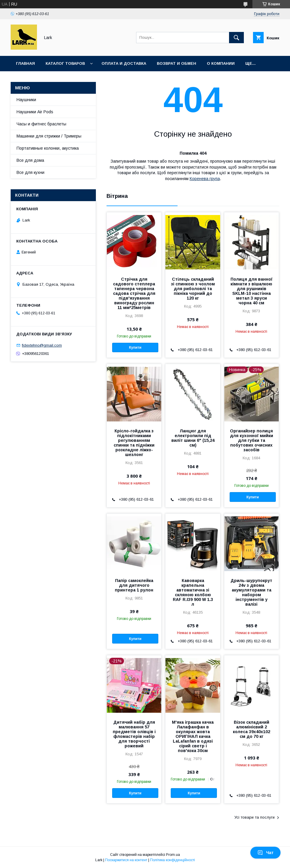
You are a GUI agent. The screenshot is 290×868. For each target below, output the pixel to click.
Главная (25, 63)
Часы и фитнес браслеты (41, 124)
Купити (135, 347)
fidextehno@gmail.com (42, 345)
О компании (221, 63)
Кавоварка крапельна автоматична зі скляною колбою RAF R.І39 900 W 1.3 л (193, 592)
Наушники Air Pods (35, 112)
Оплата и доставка (124, 63)
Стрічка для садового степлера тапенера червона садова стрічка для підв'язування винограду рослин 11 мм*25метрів (134, 293)
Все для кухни (30, 172)
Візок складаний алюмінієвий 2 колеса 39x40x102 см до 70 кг (252, 729)
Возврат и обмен (177, 63)
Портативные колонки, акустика (48, 148)
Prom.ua (173, 855)
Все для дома (30, 160)
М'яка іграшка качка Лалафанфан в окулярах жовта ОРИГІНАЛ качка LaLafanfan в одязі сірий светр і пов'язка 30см (193, 736)
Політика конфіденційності (173, 860)
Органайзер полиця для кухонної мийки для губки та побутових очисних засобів (252, 440)
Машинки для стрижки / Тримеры (49, 136)
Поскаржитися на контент (126, 860)
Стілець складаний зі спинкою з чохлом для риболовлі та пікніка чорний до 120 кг (193, 289)
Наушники (26, 100)
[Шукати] (236, 38)
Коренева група (205, 179)
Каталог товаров (65, 63)
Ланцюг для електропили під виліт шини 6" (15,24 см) (193, 438)
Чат (265, 853)
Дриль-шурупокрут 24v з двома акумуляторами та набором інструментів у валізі (251, 592)
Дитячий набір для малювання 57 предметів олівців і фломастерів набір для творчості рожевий (134, 734)
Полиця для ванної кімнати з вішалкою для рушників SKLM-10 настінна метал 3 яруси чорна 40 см (252, 291)
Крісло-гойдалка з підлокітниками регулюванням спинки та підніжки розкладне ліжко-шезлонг (134, 443)
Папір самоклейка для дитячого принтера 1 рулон (134, 585)
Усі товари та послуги (254, 817)
